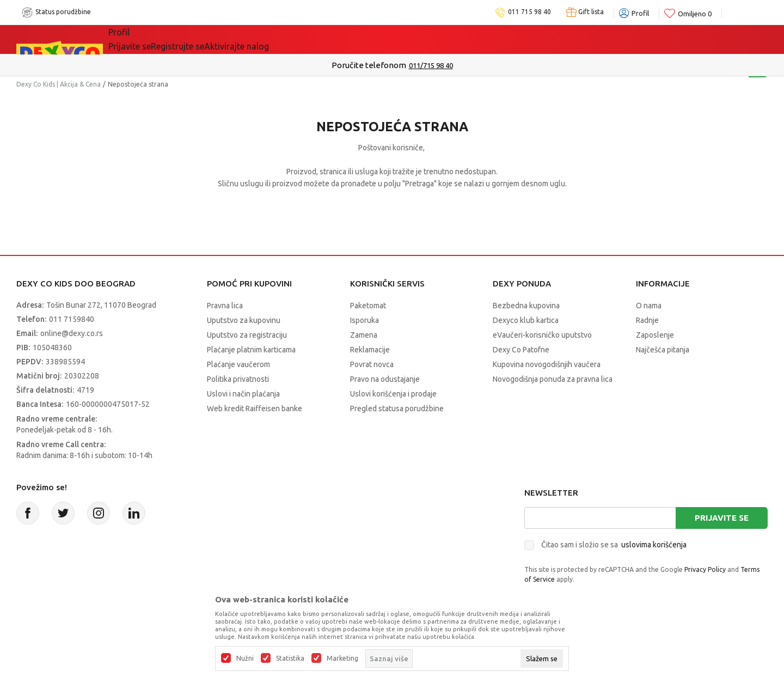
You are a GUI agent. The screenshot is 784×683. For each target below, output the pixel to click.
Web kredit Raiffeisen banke (255, 408)
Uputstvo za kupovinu (244, 320)
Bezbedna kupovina (526, 306)
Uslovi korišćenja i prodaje (393, 394)
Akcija (220, 39)
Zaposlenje (655, 335)
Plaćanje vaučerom (238, 364)
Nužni (245, 658)
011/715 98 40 (431, 65)
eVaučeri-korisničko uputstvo (542, 335)
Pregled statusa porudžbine (397, 408)
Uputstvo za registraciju (247, 335)
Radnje (647, 320)
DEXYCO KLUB (384, 39)
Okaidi (455, 39)
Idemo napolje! (292, 39)
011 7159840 (72, 319)
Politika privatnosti (238, 379)
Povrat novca (372, 364)
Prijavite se (722, 518)
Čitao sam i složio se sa (614, 545)
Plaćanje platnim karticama (251, 350)
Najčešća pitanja (663, 350)
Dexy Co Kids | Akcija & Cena (59, 84)
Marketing (342, 658)
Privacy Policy (705, 569)
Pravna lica (225, 306)
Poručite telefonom (369, 65)
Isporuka (365, 320)
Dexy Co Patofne (521, 350)
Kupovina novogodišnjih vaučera (547, 364)
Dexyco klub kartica (526, 320)
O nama (649, 306)
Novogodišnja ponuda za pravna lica (553, 379)
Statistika (290, 658)
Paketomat (368, 306)
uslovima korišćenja (654, 545)
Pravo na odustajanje (385, 379)
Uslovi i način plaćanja (243, 394)
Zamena (364, 335)
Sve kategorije (153, 39)
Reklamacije (370, 350)
